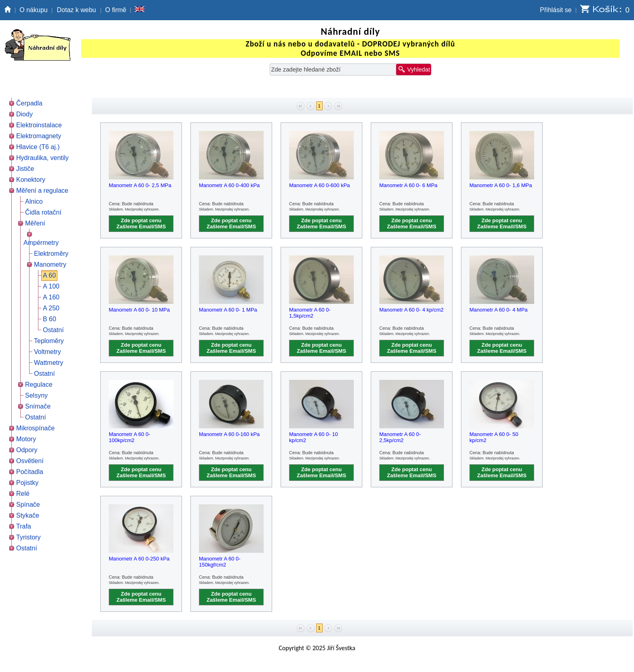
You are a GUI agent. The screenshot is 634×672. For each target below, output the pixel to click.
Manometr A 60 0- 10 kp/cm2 (314, 437)
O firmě (116, 10)
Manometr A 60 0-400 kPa (229, 185)
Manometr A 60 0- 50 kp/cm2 (494, 437)
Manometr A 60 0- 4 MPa (499, 310)
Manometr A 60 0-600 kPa (319, 185)
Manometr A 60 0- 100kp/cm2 (130, 437)
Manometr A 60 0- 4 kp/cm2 (411, 310)
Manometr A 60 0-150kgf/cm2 (220, 562)
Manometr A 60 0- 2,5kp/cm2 (400, 437)
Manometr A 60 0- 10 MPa (139, 310)
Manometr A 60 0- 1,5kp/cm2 (310, 313)
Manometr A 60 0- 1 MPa (228, 310)
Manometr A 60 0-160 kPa (229, 434)
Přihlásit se (556, 10)
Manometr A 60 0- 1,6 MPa (501, 185)
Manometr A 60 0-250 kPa (139, 559)
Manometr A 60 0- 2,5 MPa (140, 185)
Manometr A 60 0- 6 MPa (408, 185)
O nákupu (33, 10)
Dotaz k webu (77, 10)
